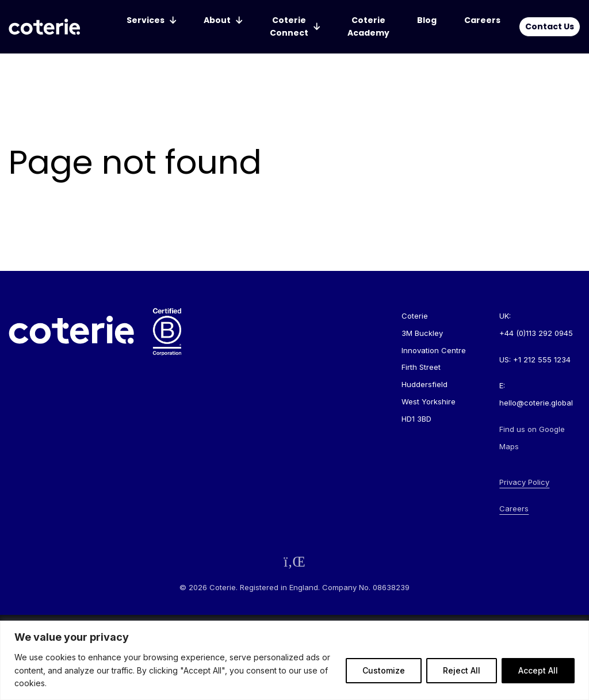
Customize (384, 670)
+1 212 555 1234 (542, 359)
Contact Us (550, 26)
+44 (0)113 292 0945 (536, 333)
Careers (482, 20)
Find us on (532, 438)
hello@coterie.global (536, 403)
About (217, 20)
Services (146, 20)
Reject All (462, 670)
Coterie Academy (368, 26)
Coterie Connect (289, 26)
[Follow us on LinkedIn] (294, 562)
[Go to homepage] (44, 27)
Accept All (538, 670)
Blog (427, 20)
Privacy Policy (524, 482)
